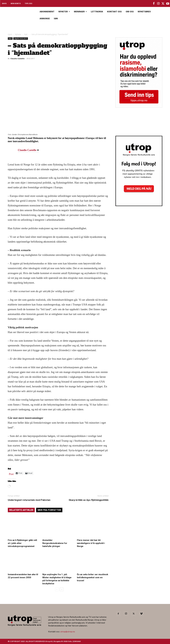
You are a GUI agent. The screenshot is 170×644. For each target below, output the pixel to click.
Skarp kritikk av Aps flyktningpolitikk (89, 500)
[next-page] (62, 589)
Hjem (10, 34)
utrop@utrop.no (68, 631)
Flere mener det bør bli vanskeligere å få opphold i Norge (91, 543)
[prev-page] (57, 589)
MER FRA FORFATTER (49, 510)
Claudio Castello (17, 58)
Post (11, 473)
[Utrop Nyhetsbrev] (139, 205)
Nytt (26, 34)
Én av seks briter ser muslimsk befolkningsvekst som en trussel (93, 577)
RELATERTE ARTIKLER (21, 510)
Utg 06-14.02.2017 (21, 38)
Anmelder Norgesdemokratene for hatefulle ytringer (55, 543)
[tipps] (139, 107)
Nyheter (18, 34)
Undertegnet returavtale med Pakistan (29, 500)
